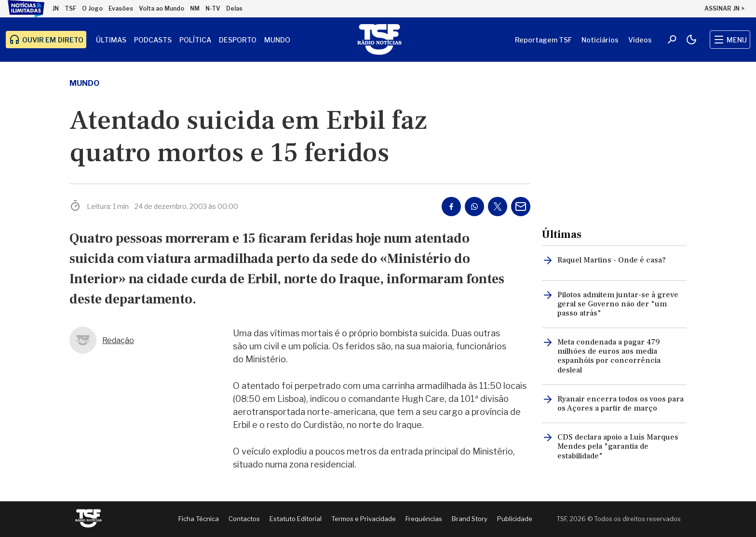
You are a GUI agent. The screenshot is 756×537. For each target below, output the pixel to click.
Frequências (424, 519)
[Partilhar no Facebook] (451, 207)
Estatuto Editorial (296, 519)
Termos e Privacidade (364, 519)
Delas (234, 8)
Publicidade (515, 519)
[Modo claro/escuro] (691, 40)
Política (195, 40)
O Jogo (92, 8)
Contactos (244, 519)
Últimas (111, 40)
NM (195, 8)
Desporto (238, 40)
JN (55, 8)
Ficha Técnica (199, 519)
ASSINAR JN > (724, 8)
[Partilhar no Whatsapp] (474, 207)
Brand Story (470, 519)
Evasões (121, 8)
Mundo (277, 40)
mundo (84, 83)
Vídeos (640, 40)
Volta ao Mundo (162, 8)
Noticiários (600, 40)
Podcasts (153, 40)
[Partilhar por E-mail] (521, 207)
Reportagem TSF (543, 40)
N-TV (213, 8)
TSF (70, 8)
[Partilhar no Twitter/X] (498, 207)
